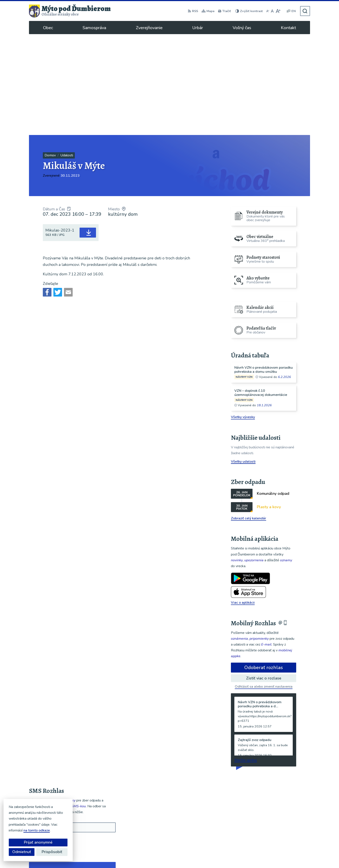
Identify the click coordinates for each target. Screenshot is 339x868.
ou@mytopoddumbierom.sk (286, 832)
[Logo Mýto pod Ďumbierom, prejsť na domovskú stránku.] (70, 11)
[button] (100, 773)
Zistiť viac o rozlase (264, 577)
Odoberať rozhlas (264, 567)
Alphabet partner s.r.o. (165, 856)
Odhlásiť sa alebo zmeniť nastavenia (264, 586)
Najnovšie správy (55, 774)
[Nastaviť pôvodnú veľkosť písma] (272, 11)
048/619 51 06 (276, 827)
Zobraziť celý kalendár (249, 417)
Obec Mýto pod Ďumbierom (233, 856)
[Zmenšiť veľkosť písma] (268, 11)
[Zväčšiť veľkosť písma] (278, 11)
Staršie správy (246, 659)
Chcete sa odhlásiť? (45, 749)
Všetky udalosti (243, 361)
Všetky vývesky (243, 316)
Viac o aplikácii (243, 502)
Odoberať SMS (50, 740)
